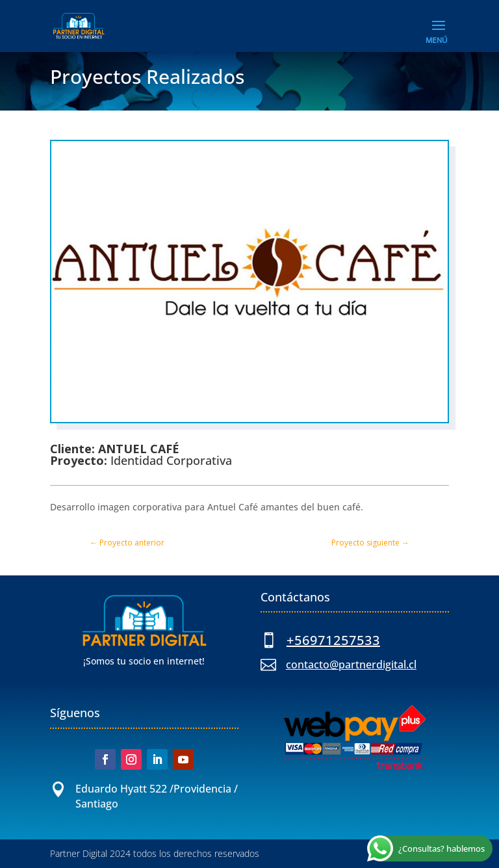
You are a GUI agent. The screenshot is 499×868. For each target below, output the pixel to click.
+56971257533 (333, 640)
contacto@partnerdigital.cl (351, 664)
